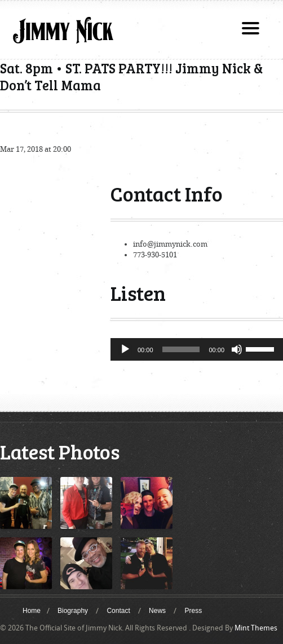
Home (32, 611)
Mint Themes (256, 628)
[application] (197, 349)
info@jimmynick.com (170, 244)
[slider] (181, 349)
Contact (118, 611)
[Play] (125, 349)
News (157, 611)
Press (193, 611)
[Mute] (237, 349)
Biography (73, 611)
